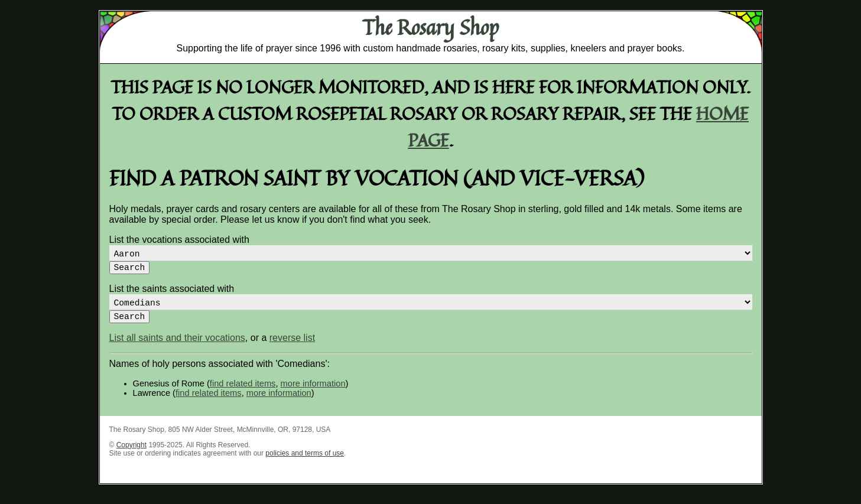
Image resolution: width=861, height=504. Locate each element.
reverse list (292, 347)
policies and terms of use (305, 463)
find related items (243, 393)
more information (313, 393)
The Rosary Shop (430, 27)
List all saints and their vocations (177, 347)
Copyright (131, 454)
